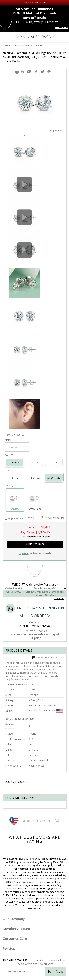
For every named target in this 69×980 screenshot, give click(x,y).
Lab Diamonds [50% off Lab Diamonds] (34, 9)
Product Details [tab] (19, 651)
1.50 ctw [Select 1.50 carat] (54, 462)
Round (40, 45)
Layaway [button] (24, 553)
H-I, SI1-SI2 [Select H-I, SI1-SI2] (34, 478)
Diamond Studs (24, 45)
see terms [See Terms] (59, 598)
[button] (17, 72)
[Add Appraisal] (6, 518)
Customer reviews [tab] (20, 798)
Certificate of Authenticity (48, 658)
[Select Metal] (17, 447)
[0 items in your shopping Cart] (64, 37)
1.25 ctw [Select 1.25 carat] (34, 462)
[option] (25, 151)
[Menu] (4, 37)
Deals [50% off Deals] (34, 18)
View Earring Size (53, 518)
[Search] (12, 37)
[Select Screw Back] (35, 498)
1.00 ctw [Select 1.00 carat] (15, 462)
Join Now (56, 971)
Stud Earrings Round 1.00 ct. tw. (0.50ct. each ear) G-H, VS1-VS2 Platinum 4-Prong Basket (34, 57)
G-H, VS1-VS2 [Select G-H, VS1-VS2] (54, 478)
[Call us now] (58, 36)
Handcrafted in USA (34, 821)
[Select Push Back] (15, 498)
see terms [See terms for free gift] (61, 27)
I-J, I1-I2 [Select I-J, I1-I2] (15, 478)
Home (8, 45)
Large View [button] (57, 130)
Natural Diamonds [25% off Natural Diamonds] (35, 13)
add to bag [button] (35, 544)
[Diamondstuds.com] (35, 37)
